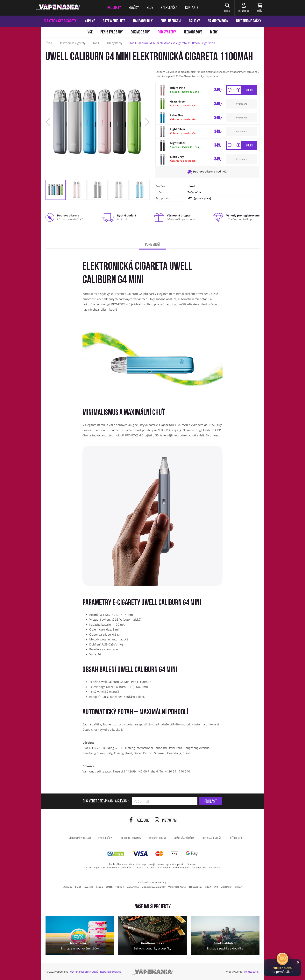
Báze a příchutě (114, 21)
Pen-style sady (112, 32)
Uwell (191, 186)
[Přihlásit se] (244, 8)
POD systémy (167, 32)
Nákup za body (218, 21)
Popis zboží (152, 245)
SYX (216, 887)
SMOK (109, 887)
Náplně (90, 21)
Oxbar (238, 887)
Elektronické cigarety (60, 21)
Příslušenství (171, 21)
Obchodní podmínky (131, 839)
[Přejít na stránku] (20, 184)
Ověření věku (236, 839)
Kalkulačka (105, 839)
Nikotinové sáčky (249, 21)
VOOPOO (226, 887)
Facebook (139, 821)
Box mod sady (140, 32)
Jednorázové (193, 32)
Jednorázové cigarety (153, 887)
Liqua (100, 887)
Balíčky (194, 21)
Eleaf (78, 887)
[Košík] (260, 8)
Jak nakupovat (157, 839)
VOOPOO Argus (177, 887)
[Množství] (234, 90)
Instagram (166, 821)
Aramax (68, 887)
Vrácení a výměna (184, 839)
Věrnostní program (80, 839)
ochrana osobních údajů (84, 972)
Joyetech (89, 887)
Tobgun (120, 887)
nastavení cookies (110, 972)
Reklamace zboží (211, 839)
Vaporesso (133, 887)
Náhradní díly (143, 21)
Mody (214, 32)
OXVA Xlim (195, 887)
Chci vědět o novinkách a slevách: (106, 801)
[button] (227, 8)
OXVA (208, 887)
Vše (90, 32)
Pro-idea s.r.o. (251, 972)
